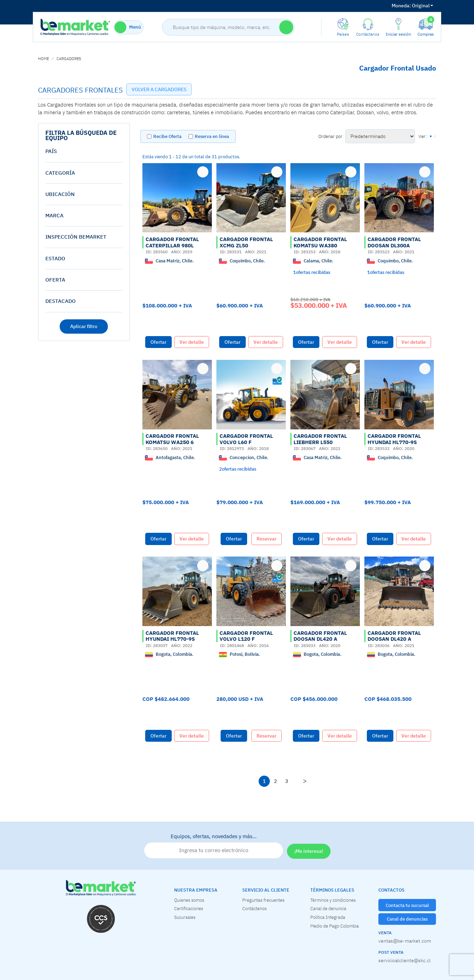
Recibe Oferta (167, 136)
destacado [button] (61, 301)
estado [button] (55, 258)
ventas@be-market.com (405, 941)
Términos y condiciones (333, 900)
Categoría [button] (60, 173)
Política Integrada (328, 917)
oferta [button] (55, 280)
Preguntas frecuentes (263, 900)
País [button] (51, 151)
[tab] (84, 151)
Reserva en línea (212, 136)
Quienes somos (189, 900)
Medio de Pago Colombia (335, 926)
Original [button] (412, 6)
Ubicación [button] (60, 194)
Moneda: (401, 6)
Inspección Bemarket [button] (76, 237)
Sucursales (185, 917)
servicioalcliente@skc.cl (405, 960)
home (43, 59)
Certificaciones (189, 908)
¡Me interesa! (309, 851)
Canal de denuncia (328, 908)
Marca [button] (54, 215)
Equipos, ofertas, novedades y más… (214, 846)
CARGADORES (69, 59)
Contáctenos (254, 908)
